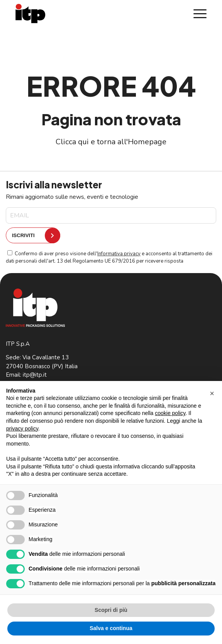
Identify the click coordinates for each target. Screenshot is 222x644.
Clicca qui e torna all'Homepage (111, 142)
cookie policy (170, 413)
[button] (212, 393)
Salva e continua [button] (111, 628)
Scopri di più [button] (111, 610)
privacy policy (22, 429)
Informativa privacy (119, 254)
